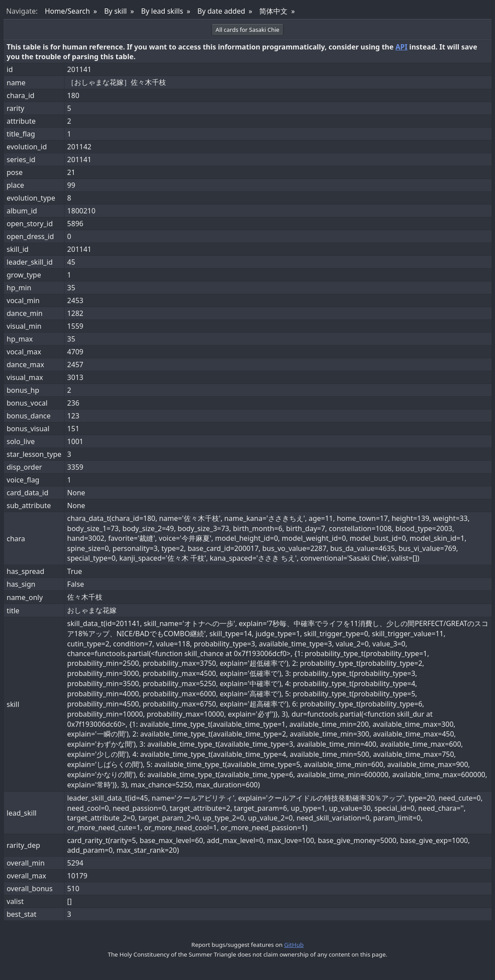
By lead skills (162, 11)
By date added (221, 11)
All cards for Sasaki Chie (247, 30)
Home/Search (67, 11)
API (401, 47)
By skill (115, 11)
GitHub (294, 945)
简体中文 (273, 11)
